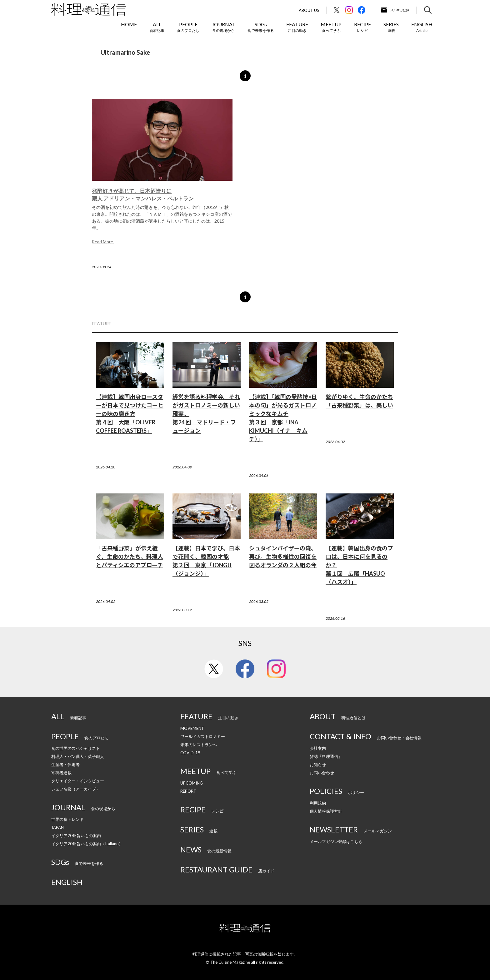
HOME (129, 24)
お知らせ (318, 765)
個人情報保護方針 (326, 811)
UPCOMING (192, 783)
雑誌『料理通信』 (326, 756)
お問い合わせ (322, 773)
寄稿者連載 (61, 773)
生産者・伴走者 (65, 765)
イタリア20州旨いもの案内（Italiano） (87, 844)
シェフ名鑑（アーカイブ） (76, 789)
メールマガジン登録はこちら (336, 841)
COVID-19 (190, 753)
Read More (103, 242)
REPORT (188, 791)
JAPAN (57, 827)
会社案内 (318, 748)
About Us (309, 10)
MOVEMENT (192, 728)
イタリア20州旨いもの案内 (76, 836)
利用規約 (318, 803)
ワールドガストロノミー (203, 736)
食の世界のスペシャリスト (76, 748)
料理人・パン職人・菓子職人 (78, 756)
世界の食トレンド (67, 819)
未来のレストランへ (199, 745)
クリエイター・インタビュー (78, 781)
